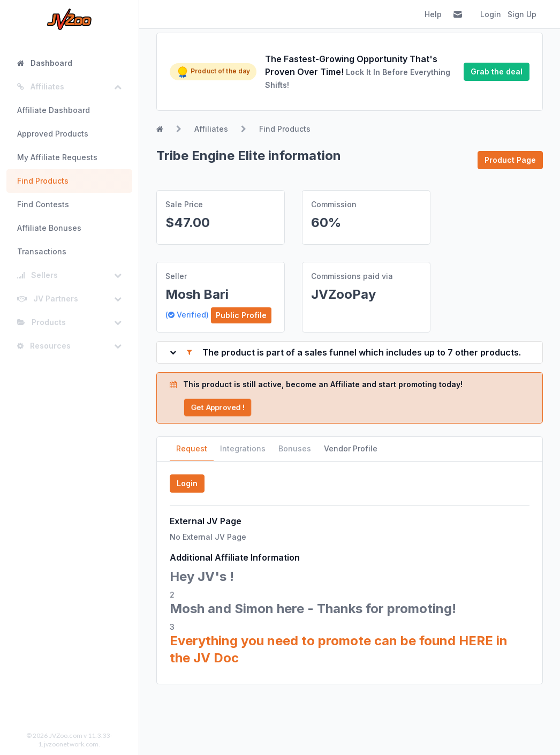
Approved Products (53, 134)
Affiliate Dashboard (54, 110)
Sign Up (522, 14)
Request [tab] (192, 448)
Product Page (510, 160)
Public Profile (241, 315)
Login (491, 14)
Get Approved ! (218, 407)
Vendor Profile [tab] (351, 448)
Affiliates (211, 129)
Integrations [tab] (243, 448)
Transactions (42, 251)
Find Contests (43, 204)
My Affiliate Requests (57, 157)
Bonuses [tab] (295, 448)
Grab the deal (497, 71)
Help (433, 14)
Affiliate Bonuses (49, 228)
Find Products (43, 181)
